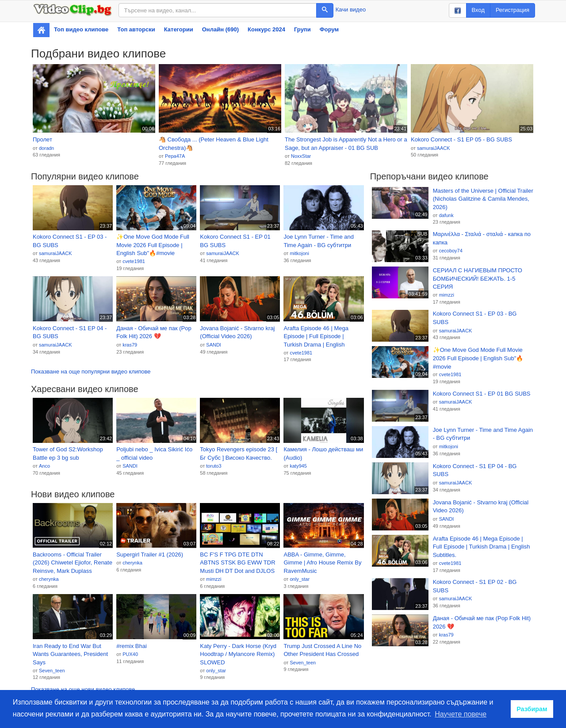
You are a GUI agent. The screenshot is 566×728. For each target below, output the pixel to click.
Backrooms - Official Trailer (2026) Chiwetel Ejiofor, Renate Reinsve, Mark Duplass (73, 563)
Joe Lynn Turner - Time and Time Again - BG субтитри (319, 241)
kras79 (130, 345)
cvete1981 (134, 261)
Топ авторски (136, 29)
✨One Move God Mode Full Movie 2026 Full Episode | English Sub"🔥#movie (153, 245)
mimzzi (214, 579)
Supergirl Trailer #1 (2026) (150, 555)
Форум (329, 29)
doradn (46, 148)
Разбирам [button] (532, 709)
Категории (179, 29)
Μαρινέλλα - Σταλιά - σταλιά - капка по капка (482, 238)
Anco (44, 466)
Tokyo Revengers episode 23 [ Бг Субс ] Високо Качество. (239, 454)
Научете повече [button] (461, 714)
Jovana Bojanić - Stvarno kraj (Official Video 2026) (237, 332)
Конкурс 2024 (266, 29)
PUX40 (130, 654)
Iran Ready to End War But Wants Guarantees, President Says (70, 654)
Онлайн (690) (220, 29)
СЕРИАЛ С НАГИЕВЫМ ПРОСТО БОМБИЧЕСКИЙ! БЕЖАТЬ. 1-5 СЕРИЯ (478, 278)
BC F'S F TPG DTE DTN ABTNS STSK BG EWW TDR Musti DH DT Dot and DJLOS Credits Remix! (237, 563)
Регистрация (512, 10)
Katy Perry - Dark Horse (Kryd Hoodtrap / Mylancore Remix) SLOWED (238, 654)
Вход (478, 10)
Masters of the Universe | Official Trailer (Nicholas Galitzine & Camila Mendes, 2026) (483, 199)
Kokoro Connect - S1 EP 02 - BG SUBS (475, 586)
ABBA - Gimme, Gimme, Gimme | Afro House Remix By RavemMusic (322, 563)
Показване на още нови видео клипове (83, 689)
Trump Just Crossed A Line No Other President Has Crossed (322, 650)
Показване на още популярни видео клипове (91, 372)
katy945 (298, 466)
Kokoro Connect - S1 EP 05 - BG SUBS (461, 139)
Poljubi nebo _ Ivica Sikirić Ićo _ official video (154, 454)
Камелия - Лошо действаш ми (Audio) (323, 454)
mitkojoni (299, 253)
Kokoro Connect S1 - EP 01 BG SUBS (235, 241)
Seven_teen (52, 671)
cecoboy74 (451, 251)
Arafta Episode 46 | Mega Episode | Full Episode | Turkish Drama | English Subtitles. (316, 337)
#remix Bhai (132, 646)
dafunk (446, 215)
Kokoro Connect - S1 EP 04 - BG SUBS (70, 332)
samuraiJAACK (434, 148)
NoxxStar (301, 156)
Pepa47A (175, 156)
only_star (300, 579)
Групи (302, 29)
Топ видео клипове (81, 29)
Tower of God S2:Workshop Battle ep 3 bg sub (68, 454)
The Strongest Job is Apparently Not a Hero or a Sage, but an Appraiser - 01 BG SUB (346, 144)
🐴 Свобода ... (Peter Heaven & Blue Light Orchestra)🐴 (214, 144)
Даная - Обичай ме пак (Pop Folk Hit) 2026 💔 (154, 332)
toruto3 (214, 466)
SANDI (214, 345)
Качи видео (351, 10)
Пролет (42, 139)
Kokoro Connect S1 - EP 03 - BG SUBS (70, 241)
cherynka (49, 579)
